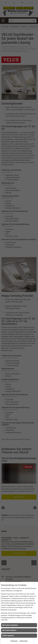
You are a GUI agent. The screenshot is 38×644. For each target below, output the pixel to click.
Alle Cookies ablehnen (9, 630)
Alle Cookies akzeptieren (10, 625)
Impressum (14, 641)
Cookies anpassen (8, 636)
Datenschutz (24, 641)
